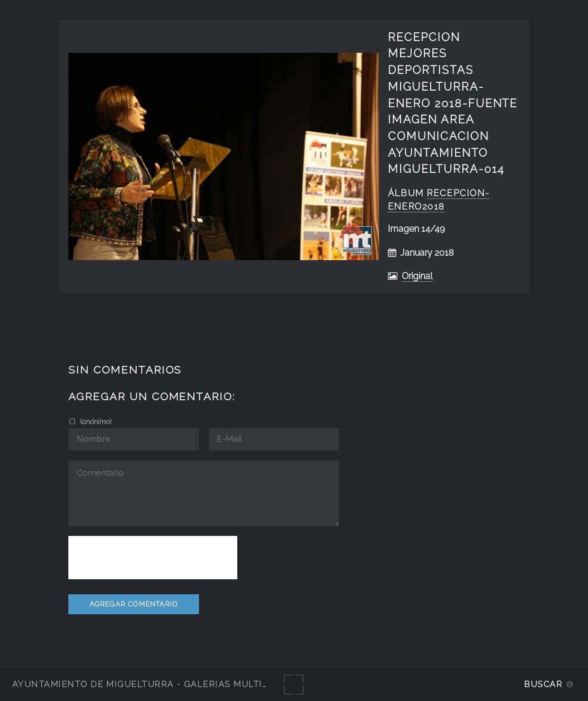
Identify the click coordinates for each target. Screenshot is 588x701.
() (95, 421)
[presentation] (153, 558)
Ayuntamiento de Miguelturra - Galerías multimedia (152, 684)
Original (417, 276)
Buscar (543, 684)
